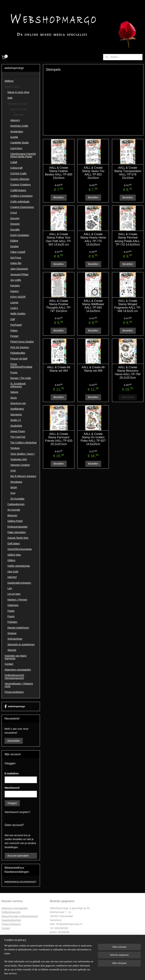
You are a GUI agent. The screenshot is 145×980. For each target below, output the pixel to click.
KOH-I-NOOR (18, 297)
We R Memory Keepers (23, 476)
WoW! (14, 487)
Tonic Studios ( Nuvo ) (23, 454)
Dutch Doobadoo (20, 235)
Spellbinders (17, 409)
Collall (14, 162)
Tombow (15, 448)
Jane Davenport (19, 269)
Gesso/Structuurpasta (20, 549)
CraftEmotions (18, 190)
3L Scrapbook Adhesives (18, 385)
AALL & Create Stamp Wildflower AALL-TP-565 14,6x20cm (93, 306)
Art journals (14, 510)
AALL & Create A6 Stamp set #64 (59, 369)
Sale (10, 98)
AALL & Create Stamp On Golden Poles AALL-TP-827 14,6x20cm (93, 439)
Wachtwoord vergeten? (17, 812)
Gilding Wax (14, 555)
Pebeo (14, 331)
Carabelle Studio (20, 143)
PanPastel (16, 325)
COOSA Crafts (18, 173)
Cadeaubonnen (16, 504)
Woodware (16, 482)
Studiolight (16, 426)
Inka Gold (13, 572)
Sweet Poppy (18, 431)
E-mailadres (12, 773)
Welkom (9, 81)
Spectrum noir (18, 403)
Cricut (14, 213)
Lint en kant (14, 594)
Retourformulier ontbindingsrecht (20, 916)
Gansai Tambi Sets (18, 538)
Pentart (14, 336)
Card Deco (16, 148)
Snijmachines (15, 639)
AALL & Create (19, 109)
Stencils (12, 650)
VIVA (13, 471)
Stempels (18, 115)
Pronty (14, 373)
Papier (11, 611)
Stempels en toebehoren (21, 644)
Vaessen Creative (20, 465)
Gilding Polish (15, 521)
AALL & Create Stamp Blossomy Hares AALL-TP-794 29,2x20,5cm (128, 372)
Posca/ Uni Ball (19, 359)
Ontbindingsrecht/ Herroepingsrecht (14, 677)
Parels (11, 616)
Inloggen (12, 803)
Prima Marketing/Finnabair (21, 365)
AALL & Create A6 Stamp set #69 (93, 369)
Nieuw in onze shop (18, 92)
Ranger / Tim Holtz (21, 378)
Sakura (14, 392)
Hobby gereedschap (19, 566)
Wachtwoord (12, 788)
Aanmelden (14, 741)
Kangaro (15, 286)
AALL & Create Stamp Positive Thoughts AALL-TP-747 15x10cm (59, 306)
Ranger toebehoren (18, 628)
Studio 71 (16, 420)
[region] (49, 962)
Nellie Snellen (18, 314)
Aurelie (14, 137)
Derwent (15, 224)
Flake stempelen (17, 532)
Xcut (13, 493)
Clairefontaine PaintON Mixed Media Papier (23, 155)
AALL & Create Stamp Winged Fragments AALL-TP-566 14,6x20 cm (128, 306)
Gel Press (16, 258)
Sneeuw (12, 633)
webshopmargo (15, 706)
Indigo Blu (16, 263)
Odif (13, 319)
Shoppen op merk (17, 103)
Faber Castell (18, 252)
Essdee (15, 246)
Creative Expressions (22, 207)
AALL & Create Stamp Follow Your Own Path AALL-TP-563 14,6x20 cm (59, 239)
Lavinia (14, 302)
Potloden (12, 622)
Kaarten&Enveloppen (19, 583)
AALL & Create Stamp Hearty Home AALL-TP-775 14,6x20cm (93, 239)
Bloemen (12, 515)
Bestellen (59, 197)
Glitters (11, 560)
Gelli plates (14, 544)
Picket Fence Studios (22, 342)
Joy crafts (16, 280)
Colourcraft (16, 168)
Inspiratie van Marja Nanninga (16, 657)
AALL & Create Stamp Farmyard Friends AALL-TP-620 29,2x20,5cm (59, 439)
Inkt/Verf (12, 577)
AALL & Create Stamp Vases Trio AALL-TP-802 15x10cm (93, 173)
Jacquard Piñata (19, 274)
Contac (6, 928)
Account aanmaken (18, 856)
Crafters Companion (21, 196)
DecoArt (15, 218)
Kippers (15, 291)
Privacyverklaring (14, 692)
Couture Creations (21, 185)
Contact (9, 664)
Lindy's (14, 308)
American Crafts (19, 126)
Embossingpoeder (18, 527)
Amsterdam (17, 132)
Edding (14, 241)
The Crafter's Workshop (23, 443)
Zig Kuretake (17, 499)
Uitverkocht (128, 397)
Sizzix (14, 398)
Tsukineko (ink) (19, 459)
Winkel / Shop (12, 86)
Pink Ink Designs (20, 347)
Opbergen (13, 605)
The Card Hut (18, 437)
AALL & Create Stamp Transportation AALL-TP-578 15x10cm (128, 173)
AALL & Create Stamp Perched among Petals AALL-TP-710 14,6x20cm (128, 239)
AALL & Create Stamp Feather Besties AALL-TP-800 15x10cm (59, 173)
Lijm (10, 588)
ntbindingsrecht (12, 912)
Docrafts (15, 230)
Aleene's (15, 120)
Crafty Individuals (20, 202)
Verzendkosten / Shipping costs (19, 685)
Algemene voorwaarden (18, 670)
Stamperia (16, 415)
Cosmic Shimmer (20, 179)
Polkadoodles (18, 353)
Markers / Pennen (17, 600)
